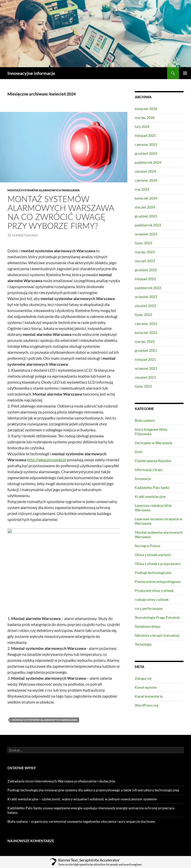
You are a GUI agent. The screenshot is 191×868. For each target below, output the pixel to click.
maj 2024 (142, 189)
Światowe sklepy (148, 626)
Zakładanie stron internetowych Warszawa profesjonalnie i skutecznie (61, 781)
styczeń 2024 (145, 207)
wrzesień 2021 (146, 368)
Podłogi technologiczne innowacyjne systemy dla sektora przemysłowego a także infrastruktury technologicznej (93, 790)
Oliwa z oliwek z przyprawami (158, 564)
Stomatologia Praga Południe (157, 617)
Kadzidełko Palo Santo (152, 487)
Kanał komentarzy (149, 696)
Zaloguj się (143, 678)
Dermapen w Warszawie (153, 443)
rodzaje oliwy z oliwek (152, 599)
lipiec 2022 (143, 315)
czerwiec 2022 (146, 324)
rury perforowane (149, 608)
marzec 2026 (145, 118)
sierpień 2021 (145, 377)
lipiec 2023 (143, 243)
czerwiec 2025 (146, 144)
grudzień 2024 (146, 153)
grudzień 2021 (146, 350)
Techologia (143, 644)
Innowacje (143, 479)
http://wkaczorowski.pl (47, 460)
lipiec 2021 (143, 386)
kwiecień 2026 (146, 109)
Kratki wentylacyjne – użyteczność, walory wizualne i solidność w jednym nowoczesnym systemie (82, 799)
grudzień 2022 (146, 270)
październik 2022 (148, 288)
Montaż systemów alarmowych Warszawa (44, 190)
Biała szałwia (145, 420)
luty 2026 (142, 127)
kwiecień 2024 (146, 198)
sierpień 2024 (145, 171)
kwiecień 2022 (146, 332)
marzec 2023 (145, 252)
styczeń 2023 (145, 261)
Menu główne (185, 73)
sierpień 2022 (145, 306)
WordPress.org (146, 705)
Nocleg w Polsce (147, 546)
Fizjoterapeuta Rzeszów (153, 461)
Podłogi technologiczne (153, 573)
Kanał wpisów (146, 687)
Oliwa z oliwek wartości (153, 555)
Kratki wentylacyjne (150, 496)
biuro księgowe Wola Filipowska (151, 432)
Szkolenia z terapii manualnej (157, 635)
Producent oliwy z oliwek (154, 590)
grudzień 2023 (146, 216)
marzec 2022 (145, 341)
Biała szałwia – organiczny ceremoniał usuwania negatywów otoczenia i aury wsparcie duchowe (81, 821)
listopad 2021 (145, 359)
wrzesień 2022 (146, 297)
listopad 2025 (145, 135)
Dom (139, 452)
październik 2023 (148, 225)
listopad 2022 (145, 279)
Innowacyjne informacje (31, 73)
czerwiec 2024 (146, 180)
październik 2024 (148, 162)
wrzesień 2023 (146, 234)
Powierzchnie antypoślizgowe (158, 582)
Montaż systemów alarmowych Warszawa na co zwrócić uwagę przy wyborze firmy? (61, 212)
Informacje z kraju (149, 470)
